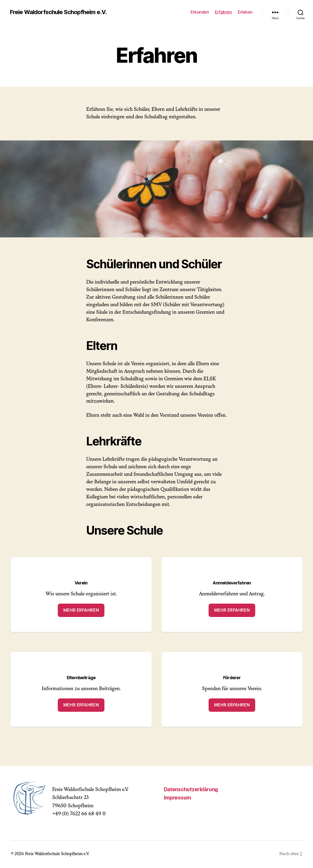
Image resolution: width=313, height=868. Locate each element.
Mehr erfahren (81, 610)
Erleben (245, 12)
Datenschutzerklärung (191, 789)
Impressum (178, 798)
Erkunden (200, 12)
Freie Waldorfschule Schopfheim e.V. (58, 12)
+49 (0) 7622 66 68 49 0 (79, 814)
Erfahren (223, 12)
